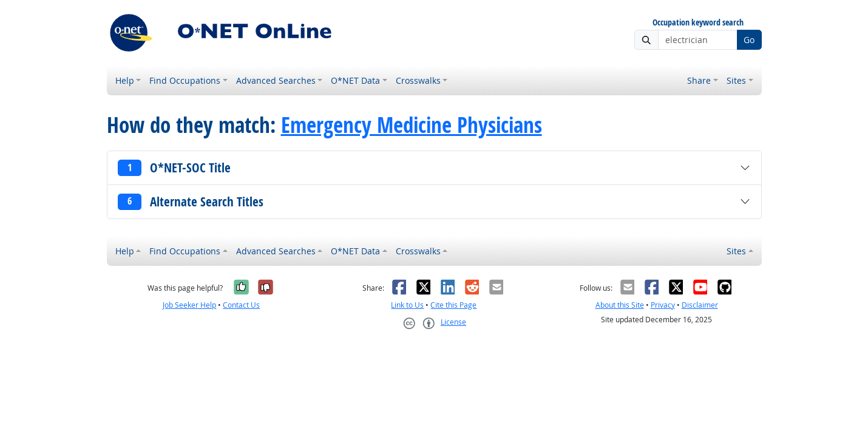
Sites (736, 80)
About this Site (620, 305)
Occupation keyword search (698, 23)
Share (699, 80)
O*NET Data (355, 80)
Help (125, 80)
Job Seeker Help (189, 305)
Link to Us (407, 305)
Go (749, 40)
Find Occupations (185, 80)
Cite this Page (453, 305)
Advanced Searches (276, 80)
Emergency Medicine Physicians (412, 125)
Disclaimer (700, 305)
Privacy (663, 305)
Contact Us (241, 305)
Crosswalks (418, 80)
